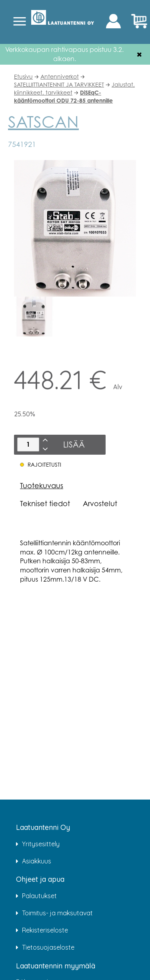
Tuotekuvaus (42, 485)
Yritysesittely (41, 844)
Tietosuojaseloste (48, 947)
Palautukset (39, 896)
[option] (34, 317)
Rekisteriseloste (45, 930)
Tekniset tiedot (45, 503)
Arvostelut (100, 503)
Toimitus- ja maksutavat (57, 913)
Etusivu (23, 76)
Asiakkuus (37, 861)
